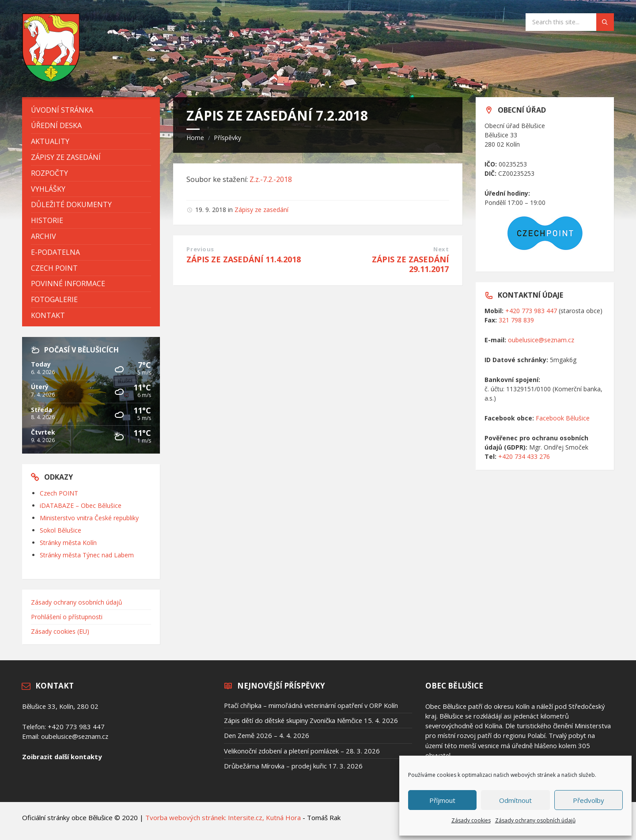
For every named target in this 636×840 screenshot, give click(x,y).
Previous (200, 249)
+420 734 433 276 (524, 456)
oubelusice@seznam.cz (541, 340)
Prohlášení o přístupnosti (67, 617)
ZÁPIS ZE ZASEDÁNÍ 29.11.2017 (410, 264)
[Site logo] (51, 79)
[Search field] (570, 22)
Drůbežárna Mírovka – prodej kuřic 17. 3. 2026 (293, 766)
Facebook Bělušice (563, 418)
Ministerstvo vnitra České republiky (89, 518)
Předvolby (589, 800)
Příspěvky (227, 138)
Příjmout (442, 800)
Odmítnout (515, 800)
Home (195, 138)
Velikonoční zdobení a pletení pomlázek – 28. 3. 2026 (302, 751)
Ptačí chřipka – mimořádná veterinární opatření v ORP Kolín (311, 705)
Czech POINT (59, 493)
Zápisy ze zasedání (261, 210)
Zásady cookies (471, 820)
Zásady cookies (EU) (60, 631)
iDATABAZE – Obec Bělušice (81, 505)
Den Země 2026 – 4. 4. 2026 (267, 735)
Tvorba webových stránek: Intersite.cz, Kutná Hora (223, 817)
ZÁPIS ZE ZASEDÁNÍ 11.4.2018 (244, 259)
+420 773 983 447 (531, 311)
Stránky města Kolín (68, 543)
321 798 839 (516, 320)
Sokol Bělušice (61, 530)
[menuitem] (91, 110)
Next (441, 249)
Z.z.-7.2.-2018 (271, 179)
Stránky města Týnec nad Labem (87, 555)
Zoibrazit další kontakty (62, 757)
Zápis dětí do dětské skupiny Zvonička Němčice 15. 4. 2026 (311, 720)
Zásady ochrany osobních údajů (535, 820)
